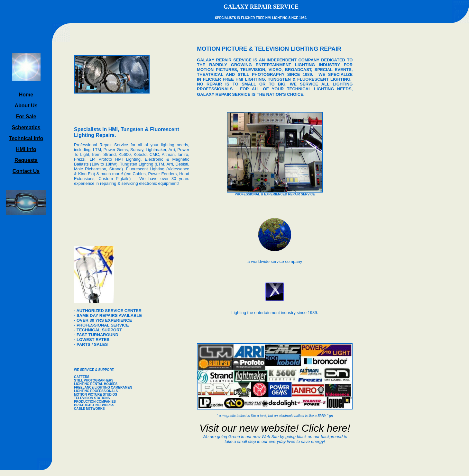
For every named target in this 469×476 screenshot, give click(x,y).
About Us (26, 106)
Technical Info (26, 138)
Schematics (26, 127)
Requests (26, 160)
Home (26, 95)
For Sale (26, 117)
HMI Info (26, 149)
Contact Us (26, 171)
